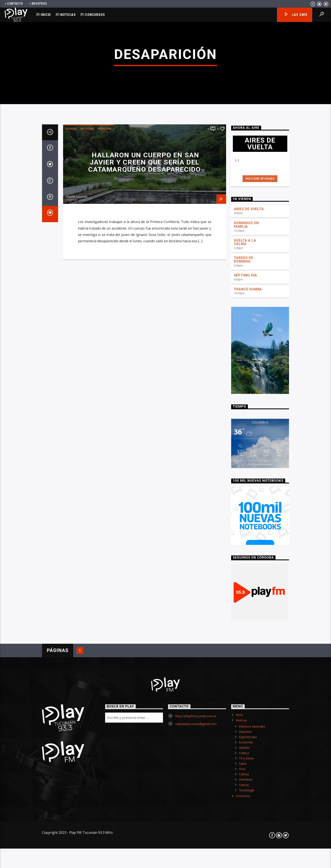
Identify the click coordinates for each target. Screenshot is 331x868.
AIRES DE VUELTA (249, 355)
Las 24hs (296, 15)
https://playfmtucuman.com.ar (196, 862)
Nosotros (38, 4)
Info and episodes (260, 324)
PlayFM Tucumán (77, 343)
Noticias (68, 15)
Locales (71, 275)
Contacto (14, 4)
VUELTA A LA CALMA (245, 388)
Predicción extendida (260, 610)
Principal (105, 275)
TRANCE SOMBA (248, 435)
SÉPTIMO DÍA (246, 421)
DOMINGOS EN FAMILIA (246, 371)
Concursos (95, 15)
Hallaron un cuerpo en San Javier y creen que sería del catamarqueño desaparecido (144, 308)
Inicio (46, 15)
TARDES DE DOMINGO (244, 406)
